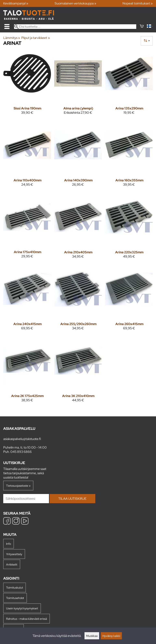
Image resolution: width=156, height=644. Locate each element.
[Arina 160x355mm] (129, 156)
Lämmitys (12, 38)
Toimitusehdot (15, 598)
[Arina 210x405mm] (78, 228)
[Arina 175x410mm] (27, 228)
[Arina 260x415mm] (129, 299)
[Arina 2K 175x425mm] (27, 371)
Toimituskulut (15, 587)
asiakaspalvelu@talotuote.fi (22, 439)
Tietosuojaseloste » (18, 486)
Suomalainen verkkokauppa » (75, 3)
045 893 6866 (21, 452)
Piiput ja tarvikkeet (36, 38)
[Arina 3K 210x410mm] (78, 371)
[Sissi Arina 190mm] (27, 84)
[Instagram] (16, 521)
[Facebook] (7, 521)
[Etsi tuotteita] (75, 27)
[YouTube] (25, 521)
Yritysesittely (14, 554)
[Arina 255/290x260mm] (78, 299)
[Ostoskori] (142, 27)
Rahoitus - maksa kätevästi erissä (27, 619)
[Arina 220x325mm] (129, 228)
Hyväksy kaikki (111, 636)
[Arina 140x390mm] (78, 156)
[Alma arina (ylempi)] (78, 84)
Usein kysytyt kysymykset (22, 608)
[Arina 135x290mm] (129, 84)
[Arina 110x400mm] (27, 156)
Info (9, 544)
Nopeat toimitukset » (138, 3)
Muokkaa (92, 636)
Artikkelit (12, 564)
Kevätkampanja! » (16, 3)
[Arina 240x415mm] (27, 299)
